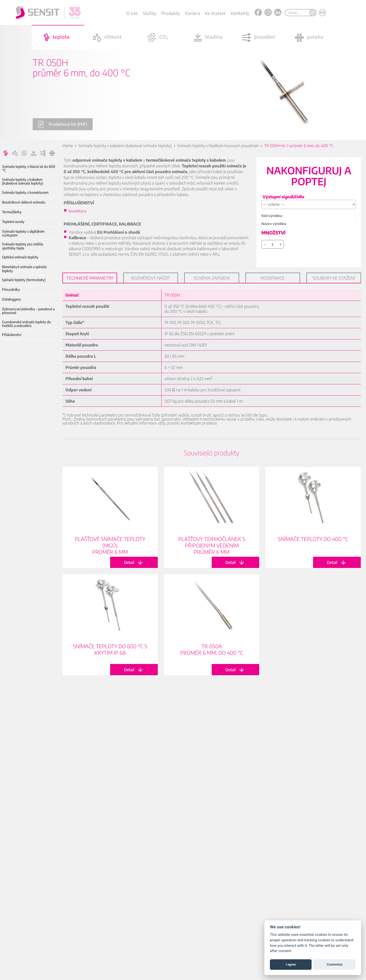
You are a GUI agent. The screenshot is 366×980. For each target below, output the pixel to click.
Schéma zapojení (212, 278)
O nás (132, 13)
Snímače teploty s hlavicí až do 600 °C (29, 168)
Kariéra (192, 13)
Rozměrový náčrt (151, 278)
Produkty (171, 13)
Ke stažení (215, 13)
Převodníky (11, 289)
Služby (150, 13)
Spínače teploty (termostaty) (24, 280)
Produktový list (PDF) (62, 124)
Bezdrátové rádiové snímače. (24, 202)
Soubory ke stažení (334, 278)
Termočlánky (12, 212)
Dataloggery (11, 299)
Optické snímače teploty (20, 257)
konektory (78, 211)
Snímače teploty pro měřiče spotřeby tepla (23, 246)
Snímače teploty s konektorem (25, 192)
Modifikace (273, 278)
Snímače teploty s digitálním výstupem (23, 233)
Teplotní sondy (13, 222)
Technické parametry (90, 278)
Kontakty (240, 13)
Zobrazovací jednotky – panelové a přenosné (28, 311)
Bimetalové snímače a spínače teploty (24, 269)
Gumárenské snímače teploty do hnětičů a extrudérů (26, 324)
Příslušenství (12, 335)
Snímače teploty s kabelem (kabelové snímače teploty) (23, 181)
